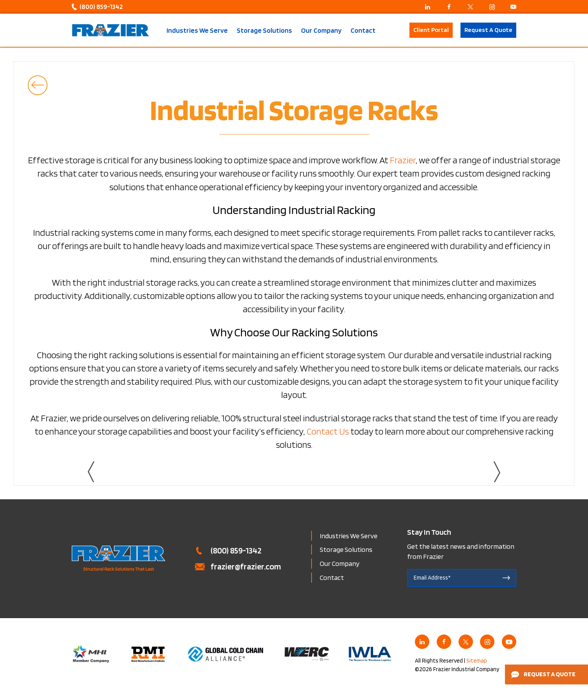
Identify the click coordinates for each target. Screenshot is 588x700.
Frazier (403, 160)
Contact (363, 30)
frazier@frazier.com (246, 566)
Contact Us (328, 431)
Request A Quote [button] (488, 30)
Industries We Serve (197, 30)
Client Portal (431, 30)
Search (397, 30)
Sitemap (477, 661)
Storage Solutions (264, 30)
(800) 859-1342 (101, 7)
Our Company (321, 30)
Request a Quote (543, 674)
